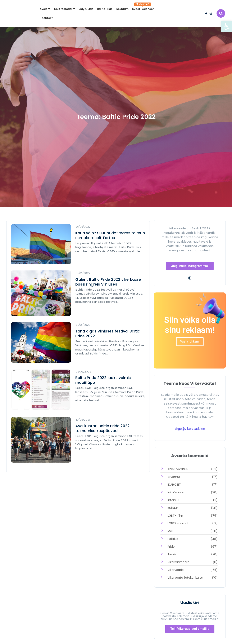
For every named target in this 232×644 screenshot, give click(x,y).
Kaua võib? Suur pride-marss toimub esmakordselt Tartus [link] (110, 235)
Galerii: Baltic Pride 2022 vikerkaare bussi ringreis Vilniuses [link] (108, 282)
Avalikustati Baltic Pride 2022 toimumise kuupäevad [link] (103, 428)
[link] (227, 26)
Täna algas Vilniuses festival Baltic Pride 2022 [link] (108, 334)
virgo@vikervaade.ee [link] (190, 429)
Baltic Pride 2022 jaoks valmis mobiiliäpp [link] (103, 380)
